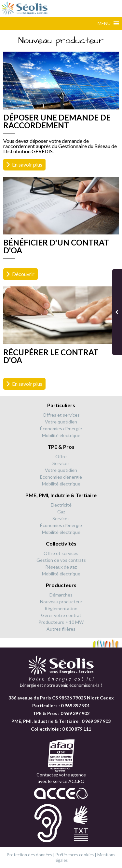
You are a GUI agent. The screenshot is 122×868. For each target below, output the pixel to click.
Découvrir (23, 274)
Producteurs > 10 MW (61, 622)
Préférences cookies (75, 855)
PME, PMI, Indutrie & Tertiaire (61, 495)
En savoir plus (27, 164)
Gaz (61, 512)
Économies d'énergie (61, 428)
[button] (104, 23)
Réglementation (61, 608)
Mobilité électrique (61, 435)
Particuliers (61, 405)
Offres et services (61, 415)
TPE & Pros (61, 447)
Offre (61, 456)
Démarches (61, 595)
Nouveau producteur (61, 602)
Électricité (61, 505)
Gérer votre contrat (61, 615)
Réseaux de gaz (61, 567)
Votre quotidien (61, 422)
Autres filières (61, 629)
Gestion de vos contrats (61, 560)
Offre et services (61, 553)
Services (61, 463)
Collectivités (61, 543)
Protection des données (29, 855)
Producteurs (61, 585)
